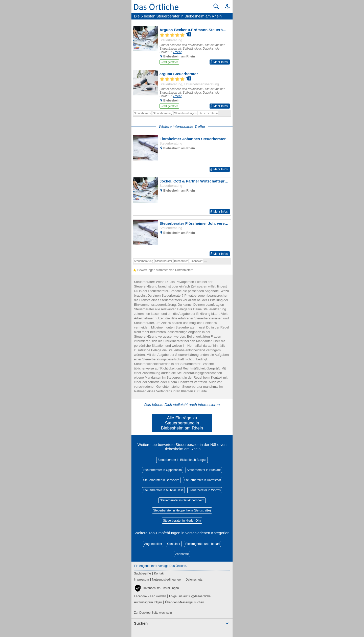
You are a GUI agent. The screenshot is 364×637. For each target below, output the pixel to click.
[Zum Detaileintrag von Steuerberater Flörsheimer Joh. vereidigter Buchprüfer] (182, 239)
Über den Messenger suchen (185, 602)
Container (174, 544)
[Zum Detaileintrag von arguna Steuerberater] (182, 90)
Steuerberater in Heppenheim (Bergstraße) (182, 510)
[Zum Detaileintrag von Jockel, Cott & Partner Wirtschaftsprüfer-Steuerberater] (182, 196)
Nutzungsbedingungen (167, 580)
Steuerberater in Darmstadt (203, 480)
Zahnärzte (182, 554)
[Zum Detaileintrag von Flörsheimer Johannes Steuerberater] (182, 154)
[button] (225, 6)
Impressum (141, 580)
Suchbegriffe (142, 573)
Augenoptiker (153, 544)
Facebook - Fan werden (150, 596)
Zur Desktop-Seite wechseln (153, 613)
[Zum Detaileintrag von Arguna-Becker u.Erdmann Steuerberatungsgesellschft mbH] (182, 46)
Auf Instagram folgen (148, 602)
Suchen (141, 623)
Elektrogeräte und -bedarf (202, 544)
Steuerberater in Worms (205, 490)
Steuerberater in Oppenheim (162, 470)
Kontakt (159, 573)
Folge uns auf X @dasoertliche (190, 596)
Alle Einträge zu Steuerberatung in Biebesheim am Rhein (182, 423)
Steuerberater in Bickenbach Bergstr (182, 460)
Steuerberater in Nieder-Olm (182, 521)
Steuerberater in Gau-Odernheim (182, 500)
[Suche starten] (216, 6)
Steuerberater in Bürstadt (204, 470)
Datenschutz (194, 580)
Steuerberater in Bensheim (161, 480)
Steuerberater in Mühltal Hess (163, 490)
